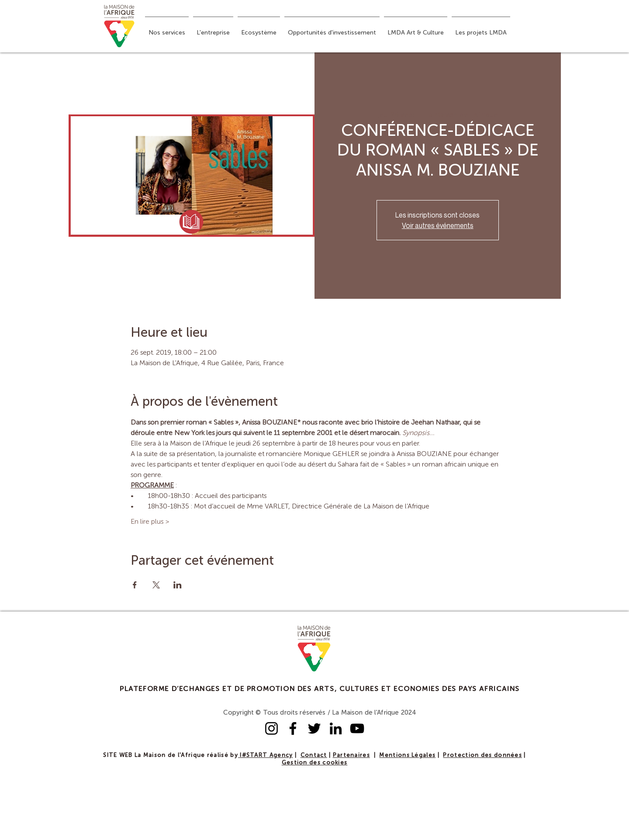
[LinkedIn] (336, 728)
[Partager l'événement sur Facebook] (135, 585)
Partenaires (351, 755)
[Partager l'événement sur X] (156, 585)
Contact (314, 755)
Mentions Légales (407, 755)
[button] (167, 29)
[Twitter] (314, 728)
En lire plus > (150, 522)
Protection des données (482, 755)
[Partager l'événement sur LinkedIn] (178, 585)
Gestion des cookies (315, 763)
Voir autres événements (438, 225)
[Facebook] (293, 728)
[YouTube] (357, 728)
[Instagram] (271, 728)
